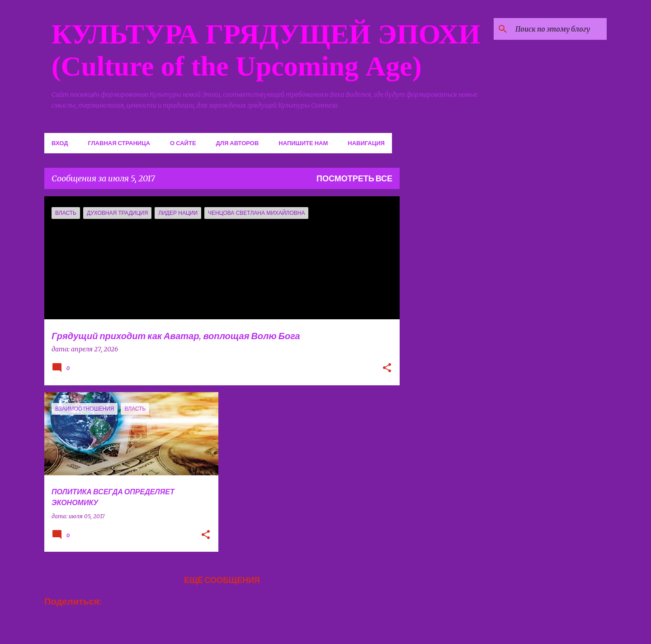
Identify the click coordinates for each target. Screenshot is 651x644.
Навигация (366, 143)
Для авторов (238, 143)
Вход (60, 143)
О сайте (183, 143)
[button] (387, 369)
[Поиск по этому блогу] (559, 29)
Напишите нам (303, 143)
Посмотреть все (354, 178)
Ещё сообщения (222, 580)
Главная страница (119, 143)
